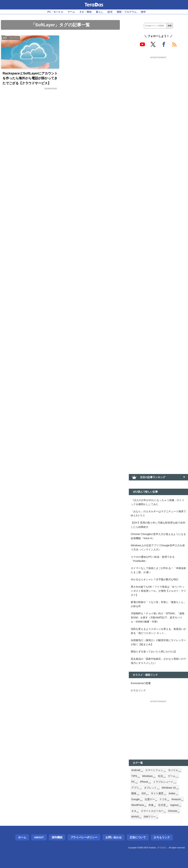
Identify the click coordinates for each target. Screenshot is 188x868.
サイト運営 (159, 794)
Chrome (174, 811)
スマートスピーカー (153, 811)
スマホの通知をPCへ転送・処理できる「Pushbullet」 (153, 559)
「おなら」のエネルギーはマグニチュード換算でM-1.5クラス (158, 513)
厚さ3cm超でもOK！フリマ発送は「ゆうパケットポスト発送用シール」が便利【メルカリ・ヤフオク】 (158, 591)
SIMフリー (151, 817)
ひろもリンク (138, 690)
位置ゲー (151, 799)
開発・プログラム (127, 12)
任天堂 (163, 805)
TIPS (136, 776)
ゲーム (71, 12)
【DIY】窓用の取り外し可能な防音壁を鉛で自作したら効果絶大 (158, 525)
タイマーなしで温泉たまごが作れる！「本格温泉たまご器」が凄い (158, 570)
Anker (173, 794)
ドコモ (164, 799)
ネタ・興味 (85, 12)
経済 (110, 12)
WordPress (139, 805)
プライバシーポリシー (84, 837)
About (39, 837)
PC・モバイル (55, 12)
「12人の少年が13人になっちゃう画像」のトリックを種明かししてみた (158, 502)
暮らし (100, 12)
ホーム (22, 837)
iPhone (146, 782)
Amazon (177, 799)
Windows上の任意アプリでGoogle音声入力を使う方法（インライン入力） (158, 547)
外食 (152, 805)
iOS (145, 794)
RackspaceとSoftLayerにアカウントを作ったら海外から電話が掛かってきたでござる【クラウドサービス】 (30, 78)
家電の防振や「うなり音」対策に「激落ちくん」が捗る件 (158, 604)
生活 (162, 776)
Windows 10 (170, 788)
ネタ (135, 811)
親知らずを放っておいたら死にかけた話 (153, 651)
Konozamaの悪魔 (141, 683)
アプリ (137, 788)
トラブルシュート (165, 782)
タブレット (152, 788)
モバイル (175, 770)
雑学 (143, 12)
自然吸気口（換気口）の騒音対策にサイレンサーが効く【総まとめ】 (158, 642)
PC (135, 782)
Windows (149, 776)
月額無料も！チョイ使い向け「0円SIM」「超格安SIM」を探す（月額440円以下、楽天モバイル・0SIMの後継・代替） (158, 617)
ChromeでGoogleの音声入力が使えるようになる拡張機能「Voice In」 (158, 536)
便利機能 (57, 837)
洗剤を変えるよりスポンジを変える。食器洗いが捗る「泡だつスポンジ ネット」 (158, 631)
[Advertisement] (158, 82)
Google (137, 799)
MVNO (136, 817)
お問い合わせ (114, 837)
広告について (138, 837)
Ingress (176, 805)
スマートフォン (156, 770)
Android (137, 770)
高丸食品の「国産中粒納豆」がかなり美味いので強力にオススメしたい (158, 661)
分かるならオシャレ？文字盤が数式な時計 (155, 579)
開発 (135, 794)
